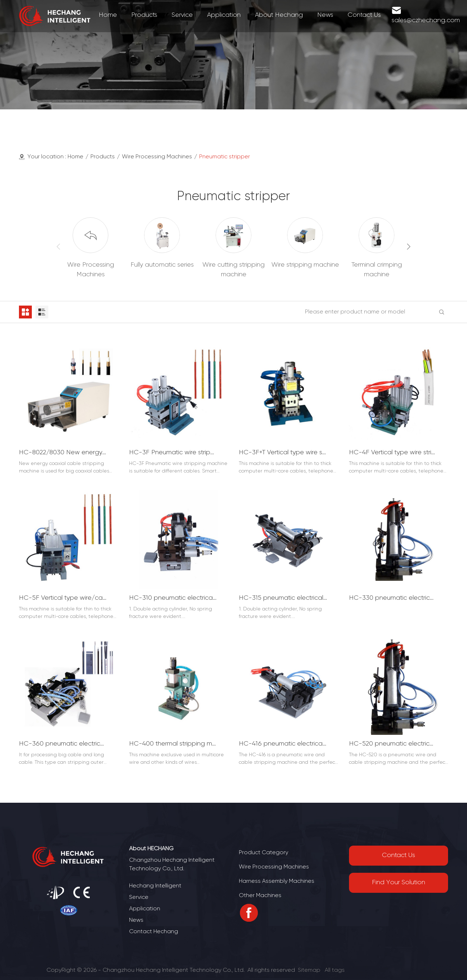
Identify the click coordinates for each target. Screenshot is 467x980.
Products (103, 157)
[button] (409, 247)
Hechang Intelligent (155, 886)
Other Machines (260, 895)
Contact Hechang (154, 932)
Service (139, 897)
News (136, 920)
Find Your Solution (399, 883)
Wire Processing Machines (157, 157)
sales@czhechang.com (426, 21)
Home (75, 157)
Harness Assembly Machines (277, 881)
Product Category (264, 853)
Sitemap (309, 970)
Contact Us (399, 855)
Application (145, 909)
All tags (335, 970)
